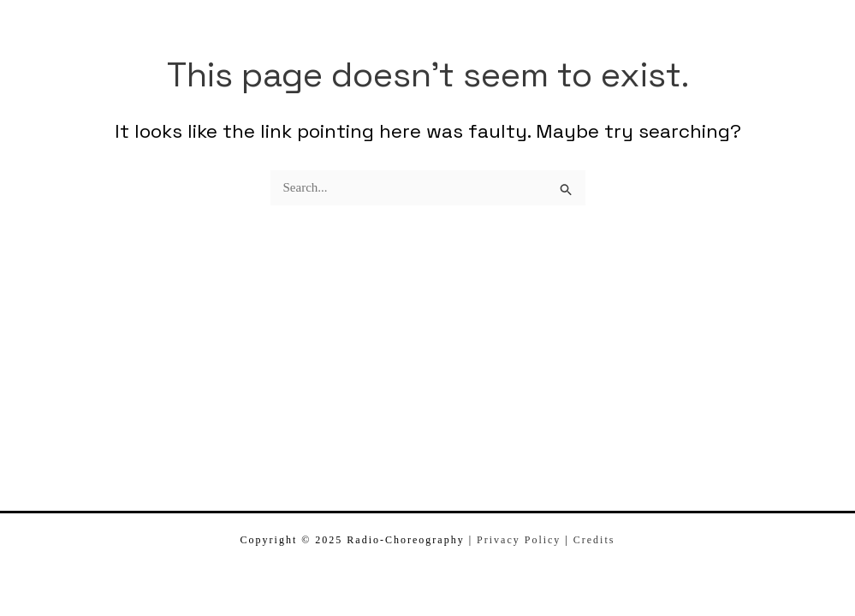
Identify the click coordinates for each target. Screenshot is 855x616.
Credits (594, 540)
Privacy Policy (519, 540)
